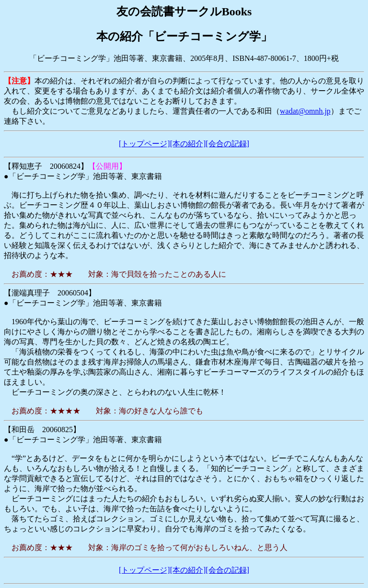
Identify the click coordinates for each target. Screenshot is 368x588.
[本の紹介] (188, 144)
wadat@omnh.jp (305, 111)
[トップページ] (144, 144)
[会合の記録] (227, 144)
